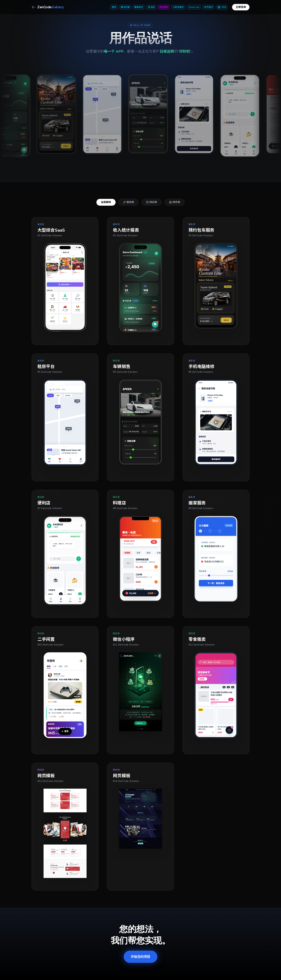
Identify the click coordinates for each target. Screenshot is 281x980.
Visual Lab (194, 7)
